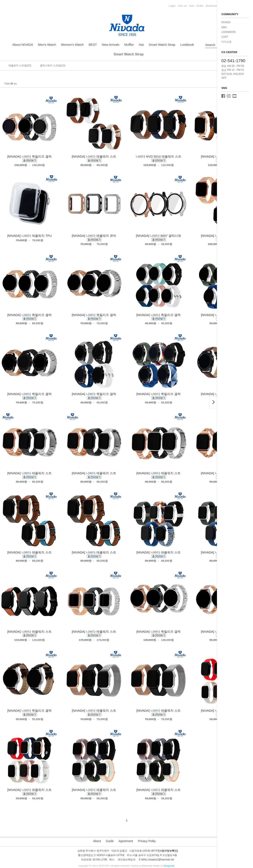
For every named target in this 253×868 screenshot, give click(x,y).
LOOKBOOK (229, 32)
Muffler (129, 45)
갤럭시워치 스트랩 (50, 66)
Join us (182, 6)
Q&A (224, 27)
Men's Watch (47, 45)
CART (225, 37)
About (97, 841)
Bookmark (212, 6)
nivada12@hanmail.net (161, 860)
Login (172, 6)
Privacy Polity (147, 841)
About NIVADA (23, 45)
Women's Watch (72, 45)
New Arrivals (111, 45)
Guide (110, 841)
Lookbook (187, 45)
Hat (141, 45)
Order (200, 6)
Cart (192, 6)
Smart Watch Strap (162, 45)
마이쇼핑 (226, 42)
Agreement (126, 841)
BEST (93, 45)
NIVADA (226, 22)
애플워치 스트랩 (18, 66)
